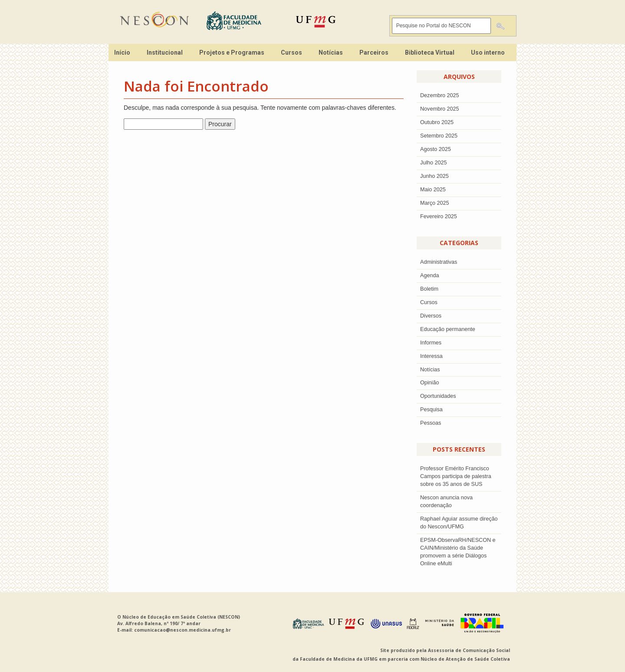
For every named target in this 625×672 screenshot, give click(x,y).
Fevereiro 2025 (439, 216)
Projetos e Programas (232, 52)
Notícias (331, 52)
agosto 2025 (436, 149)
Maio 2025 (433, 190)
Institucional (165, 52)
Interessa (431, 356)
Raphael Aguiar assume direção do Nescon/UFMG (459, 523)
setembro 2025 (439, 136)
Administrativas (439, 262)
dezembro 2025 (440, 95)
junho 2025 (434, 176)
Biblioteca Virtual (430, 52)
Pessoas (431, 423)
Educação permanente (448, 329)
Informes (431, 343)
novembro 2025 (440, 109)
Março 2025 (435, 203)
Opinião (429, 383)
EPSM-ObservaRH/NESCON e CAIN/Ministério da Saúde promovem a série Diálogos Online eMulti (458, 552)
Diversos (431, 316)
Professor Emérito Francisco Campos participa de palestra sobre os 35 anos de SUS (456, 476)
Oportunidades (438, 396)
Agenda (429, 275)
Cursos (291, 52)
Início (122, 52)
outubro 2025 (437, 122)
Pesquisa (431, 410)
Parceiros (374, 52)
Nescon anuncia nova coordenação (446, 502)
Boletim (429, 289)
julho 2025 (434, 163)
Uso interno (488, 52)
